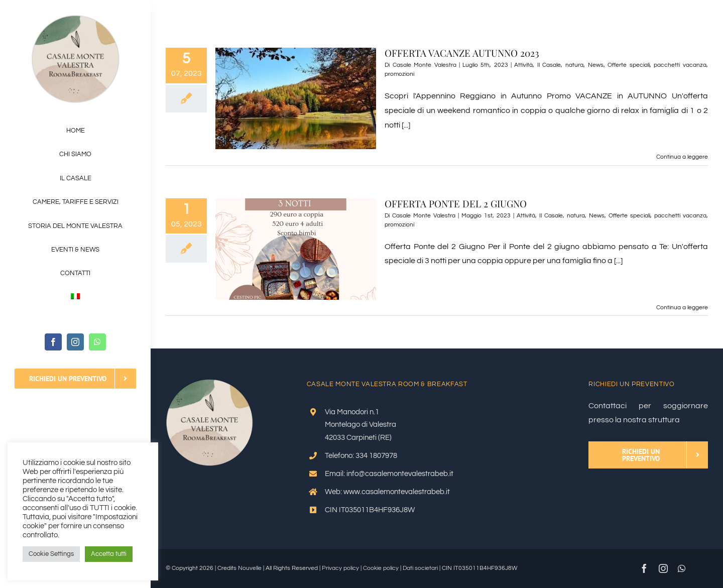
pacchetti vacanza (680, 65)
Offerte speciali (629, 65)
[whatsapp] (97, 342)
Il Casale (549, 65)
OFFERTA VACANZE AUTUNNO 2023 (462, 53)
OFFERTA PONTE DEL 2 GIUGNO (456, 203)
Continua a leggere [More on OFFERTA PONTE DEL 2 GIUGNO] (682, 308)
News (596, 65)
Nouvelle (250, 568)
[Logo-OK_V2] (76, 19)
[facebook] (53, 342)
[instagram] (75, 342)
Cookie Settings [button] (51, 554)
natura (574, 65)
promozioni (399, 74)
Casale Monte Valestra (425, 65)
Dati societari (420, 568)
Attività (523, 65)
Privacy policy (340, 568)
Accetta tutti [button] (109, 554)
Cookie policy (381, 568)
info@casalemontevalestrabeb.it (400, 474)
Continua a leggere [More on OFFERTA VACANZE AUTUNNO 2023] (682, 157)
